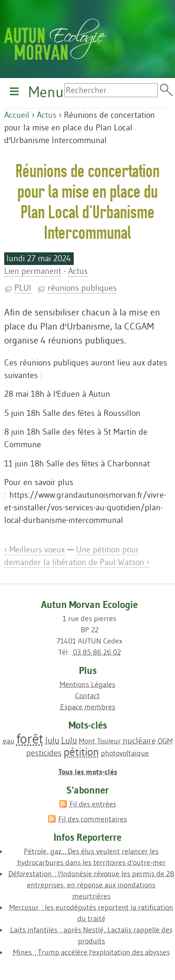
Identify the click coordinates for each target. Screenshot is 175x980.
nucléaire (139, 741)
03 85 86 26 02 (97, 652)
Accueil (17, 115)
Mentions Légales (87, 684)
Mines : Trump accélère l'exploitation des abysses (91, 952)
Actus (47, 115)
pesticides (44, 753)
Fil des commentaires (93, 819)
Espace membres (88, 707)
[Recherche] (111, 90)
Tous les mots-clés (88, 772)
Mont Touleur (100, 741)
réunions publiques (82, 288)
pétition (81, 752)
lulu (52, 740)
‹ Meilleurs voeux (35, 550)
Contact (87, 695)
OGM (165, 741)
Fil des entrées (93, 804)
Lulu (69, 740)
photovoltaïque (125, 753)
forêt (30, 739)
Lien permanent (33, 271)
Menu (46, 92)
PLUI (23, 288)
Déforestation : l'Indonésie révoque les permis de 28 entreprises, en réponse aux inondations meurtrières (91, 885)
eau (9, 741)
